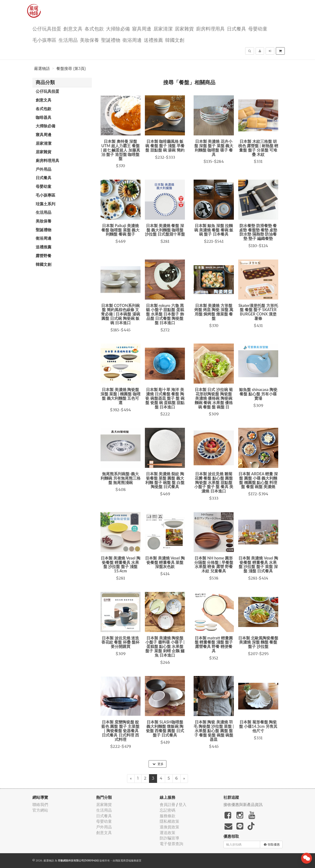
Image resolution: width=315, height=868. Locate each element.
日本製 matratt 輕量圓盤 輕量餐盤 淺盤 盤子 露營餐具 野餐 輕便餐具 (214, 644)
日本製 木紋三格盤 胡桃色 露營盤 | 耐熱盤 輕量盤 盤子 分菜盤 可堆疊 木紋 (258, 148)
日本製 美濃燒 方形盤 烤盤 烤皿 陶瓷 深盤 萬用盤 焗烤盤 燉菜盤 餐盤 (214, 312)
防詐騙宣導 (169, 838)
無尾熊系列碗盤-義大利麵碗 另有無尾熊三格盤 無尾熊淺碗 (121, 478)
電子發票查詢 (171, 844)
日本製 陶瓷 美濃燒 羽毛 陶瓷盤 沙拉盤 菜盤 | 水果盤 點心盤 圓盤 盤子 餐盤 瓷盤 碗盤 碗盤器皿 (214, 731)
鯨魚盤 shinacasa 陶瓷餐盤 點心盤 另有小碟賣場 (258, 394)
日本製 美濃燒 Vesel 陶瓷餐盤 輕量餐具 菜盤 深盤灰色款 (165, 562)
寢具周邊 (142, 28)
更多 (158, 764)
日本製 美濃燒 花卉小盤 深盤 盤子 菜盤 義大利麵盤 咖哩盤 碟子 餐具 (214, 148)
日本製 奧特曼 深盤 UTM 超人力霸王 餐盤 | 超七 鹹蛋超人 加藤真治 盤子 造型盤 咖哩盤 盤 (121, 150)
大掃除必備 (118, 28)
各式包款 (94, 28)
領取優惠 (272, 844)
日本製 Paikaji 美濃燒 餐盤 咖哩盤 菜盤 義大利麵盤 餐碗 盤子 (120, 230)
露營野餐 (44, 256)
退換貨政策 (169, 827)
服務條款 (168, 816)
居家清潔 (163, 28)
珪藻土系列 (45, 204)
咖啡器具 (44, 117)
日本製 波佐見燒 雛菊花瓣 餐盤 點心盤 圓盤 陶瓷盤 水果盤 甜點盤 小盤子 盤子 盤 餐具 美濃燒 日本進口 (214, 482)
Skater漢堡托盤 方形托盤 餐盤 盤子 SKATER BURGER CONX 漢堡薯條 (258, 312)
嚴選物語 (42, 69)
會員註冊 (168, 805)
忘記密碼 (168, 810)
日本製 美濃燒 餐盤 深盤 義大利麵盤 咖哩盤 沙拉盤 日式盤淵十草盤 (165, 230)
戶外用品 (44, 169)
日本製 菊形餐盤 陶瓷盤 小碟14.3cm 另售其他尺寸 (258, 726)
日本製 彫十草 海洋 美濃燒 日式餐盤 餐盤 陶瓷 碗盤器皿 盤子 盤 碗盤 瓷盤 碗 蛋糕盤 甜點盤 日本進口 (165, 398)
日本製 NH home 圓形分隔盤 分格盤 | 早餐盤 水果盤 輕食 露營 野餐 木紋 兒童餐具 (214, 564)
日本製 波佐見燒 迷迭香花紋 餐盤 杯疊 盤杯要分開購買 (120, 642)
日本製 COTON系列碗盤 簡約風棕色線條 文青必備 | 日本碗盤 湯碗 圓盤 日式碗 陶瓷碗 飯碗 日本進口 (121, 314)
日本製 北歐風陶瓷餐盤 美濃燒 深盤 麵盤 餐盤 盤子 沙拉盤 (258, 642)
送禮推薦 (153, 40)
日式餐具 (236, 28)
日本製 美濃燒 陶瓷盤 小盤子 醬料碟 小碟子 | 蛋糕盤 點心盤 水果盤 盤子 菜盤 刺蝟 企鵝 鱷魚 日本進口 (165, 646)
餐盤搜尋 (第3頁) (71, 69)
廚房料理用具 (210, 28)
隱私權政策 (169, 821)
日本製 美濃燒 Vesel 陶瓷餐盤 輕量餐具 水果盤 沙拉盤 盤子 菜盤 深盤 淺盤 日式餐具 (258, 564)
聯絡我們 (40, 805)
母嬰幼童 (258, 28)
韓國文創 (175, 40)
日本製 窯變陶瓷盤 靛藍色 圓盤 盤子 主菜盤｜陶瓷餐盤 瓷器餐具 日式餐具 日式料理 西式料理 (120, 731)
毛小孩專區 (44, 40)
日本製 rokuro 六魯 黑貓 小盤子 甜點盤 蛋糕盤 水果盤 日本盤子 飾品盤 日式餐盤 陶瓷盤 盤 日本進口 (165, 314)
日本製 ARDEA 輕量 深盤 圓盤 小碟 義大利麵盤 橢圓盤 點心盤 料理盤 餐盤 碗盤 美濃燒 (258, 480)
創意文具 (73, 28)
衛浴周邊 (132, 40)
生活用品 (68, 40)
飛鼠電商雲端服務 (126, 860)
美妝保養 (89, 40)
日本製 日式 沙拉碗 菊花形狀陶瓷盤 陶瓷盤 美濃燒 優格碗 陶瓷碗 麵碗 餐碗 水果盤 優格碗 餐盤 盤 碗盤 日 (214, 398)
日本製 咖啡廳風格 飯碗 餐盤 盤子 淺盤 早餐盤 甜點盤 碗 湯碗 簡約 (165, 146)
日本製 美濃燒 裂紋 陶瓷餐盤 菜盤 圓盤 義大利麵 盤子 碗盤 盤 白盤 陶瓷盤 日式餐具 (165, 480)
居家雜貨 (184, 28)
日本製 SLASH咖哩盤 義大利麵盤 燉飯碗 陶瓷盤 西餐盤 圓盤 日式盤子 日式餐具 (165, 728)
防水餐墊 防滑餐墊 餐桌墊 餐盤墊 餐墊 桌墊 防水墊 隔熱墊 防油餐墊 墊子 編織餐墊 (258, 232)
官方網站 (40, 810)
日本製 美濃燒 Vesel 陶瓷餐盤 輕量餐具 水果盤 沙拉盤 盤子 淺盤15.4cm (121, 564)
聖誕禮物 (111, 40)
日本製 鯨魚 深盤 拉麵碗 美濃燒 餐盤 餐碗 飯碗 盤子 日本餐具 (214, 230)
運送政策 (168, 833)
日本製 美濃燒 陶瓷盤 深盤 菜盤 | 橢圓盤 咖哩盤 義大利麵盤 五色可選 (121, 396)
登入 (183, 805)
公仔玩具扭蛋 (47, 28)
